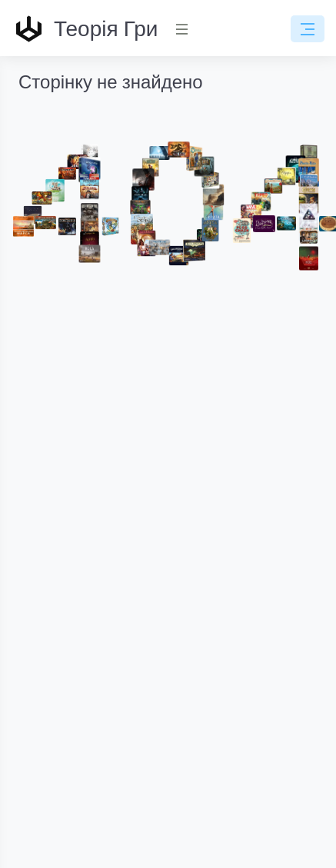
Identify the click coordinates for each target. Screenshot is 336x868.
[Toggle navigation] (308, 29)
